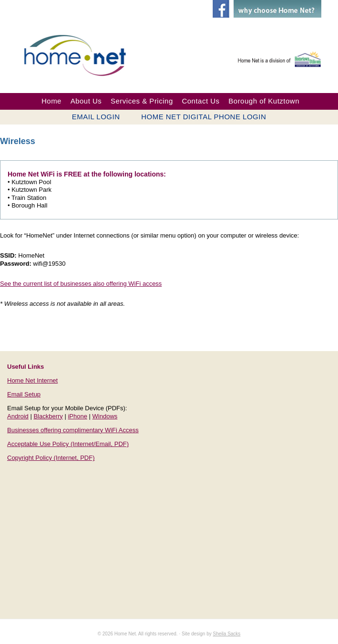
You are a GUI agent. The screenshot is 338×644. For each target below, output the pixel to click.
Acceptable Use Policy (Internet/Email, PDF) (68, 444)
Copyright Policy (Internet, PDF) (51, 458)
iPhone (77, 416)
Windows (105, 416)
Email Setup (24, 394)
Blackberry (48, 416)
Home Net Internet (32, 380)
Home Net (82, 54)
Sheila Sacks (227, 634)
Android (18, 416)
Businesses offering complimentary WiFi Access (73, 430)
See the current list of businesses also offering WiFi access (81, 284)
